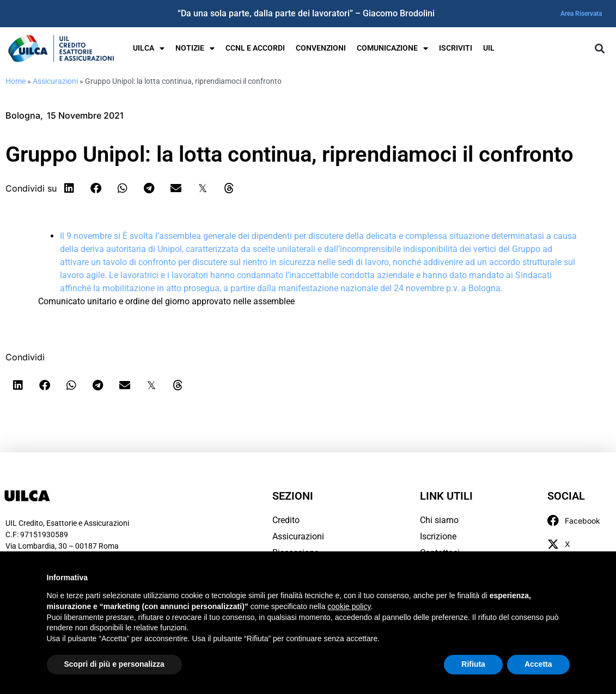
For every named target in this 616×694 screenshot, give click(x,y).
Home (16, 81)
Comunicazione (392, 48)
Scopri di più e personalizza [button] (114, 664)
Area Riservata (581, 14)
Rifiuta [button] (473, 664)
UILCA (149, 48)
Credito (286, 520)
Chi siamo (439, 520)
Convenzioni (321, 48)
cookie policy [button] (349, 606)
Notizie (195, 48)
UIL (489, 48)
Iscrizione (438, 536)
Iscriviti (456, 48)
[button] (599, 49)
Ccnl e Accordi (255, 48)
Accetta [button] (538, 664)
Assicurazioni (55, 81)
